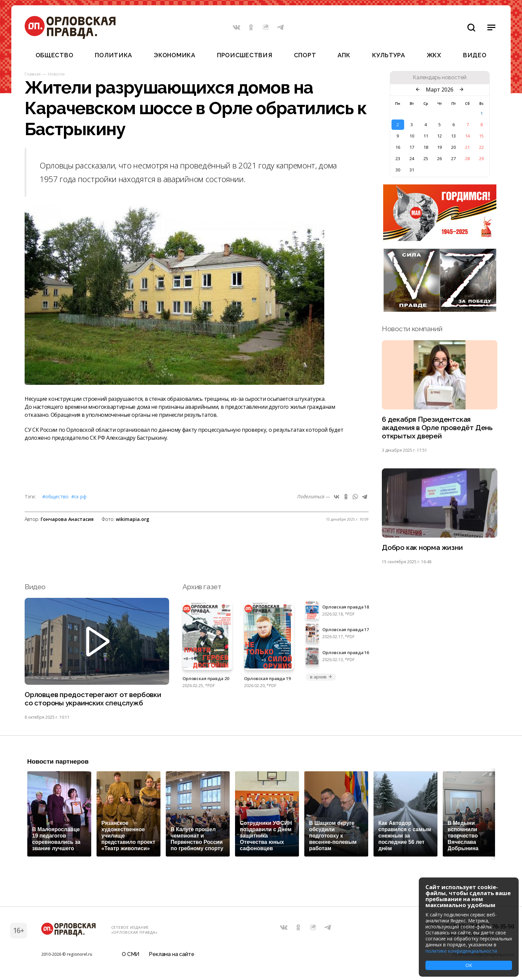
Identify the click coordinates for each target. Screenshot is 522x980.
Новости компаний (412, 329)
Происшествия (245, 55)
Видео (475, 55)
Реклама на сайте (171, 955)
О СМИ (131, 955)
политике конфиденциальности (461, 951)
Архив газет (202, 587)
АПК (344, 55)
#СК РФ (79, 496)
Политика (114, 55)
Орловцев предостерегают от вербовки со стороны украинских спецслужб (93, 699)
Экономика (174, 55)
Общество (55, 55)
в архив (321, 677)
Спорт (305, 55)
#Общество (55, 496)
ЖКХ (434, 55)
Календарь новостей (440, 78)
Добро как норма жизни (422, 548)
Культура (389, 55)
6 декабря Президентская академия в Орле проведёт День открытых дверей (437, 428)
